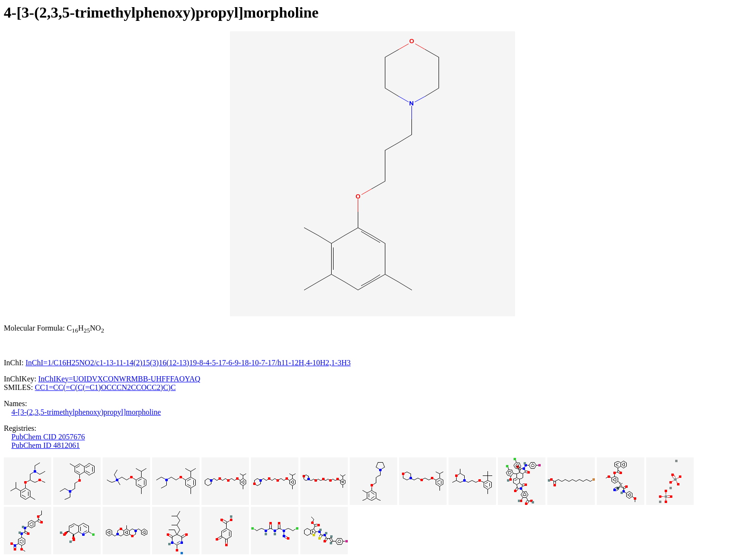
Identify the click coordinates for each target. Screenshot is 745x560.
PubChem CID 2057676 (48, 437)
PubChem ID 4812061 (46, 445)
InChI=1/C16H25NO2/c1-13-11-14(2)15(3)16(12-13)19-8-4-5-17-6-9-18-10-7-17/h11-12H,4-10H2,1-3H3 (188, 363)
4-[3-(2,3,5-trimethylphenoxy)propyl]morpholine (86, 412)
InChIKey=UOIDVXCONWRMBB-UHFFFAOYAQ (119, 379)
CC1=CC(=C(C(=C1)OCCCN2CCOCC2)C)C (105, 387)
